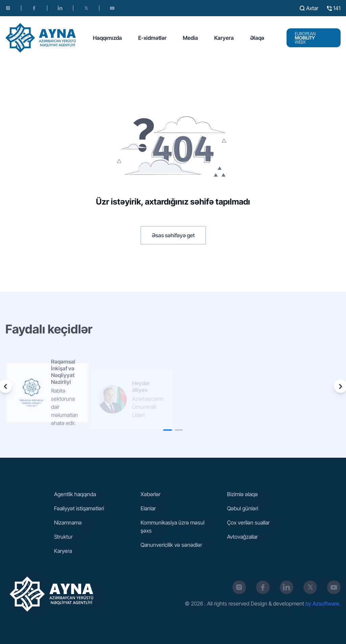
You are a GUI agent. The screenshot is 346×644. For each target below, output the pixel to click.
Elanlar (148, 508)
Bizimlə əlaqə (242, 494)
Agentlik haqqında (75, 494)
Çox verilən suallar (248, 522)
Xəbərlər (151, 494)
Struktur (63, 537)
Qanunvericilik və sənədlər (171, 545)
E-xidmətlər (152, 38)
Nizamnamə (68, 522)
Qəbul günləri (243, 508)
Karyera (224, 38)
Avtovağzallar (242, 537)
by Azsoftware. (323, 603)
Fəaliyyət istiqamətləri (79, 508)
